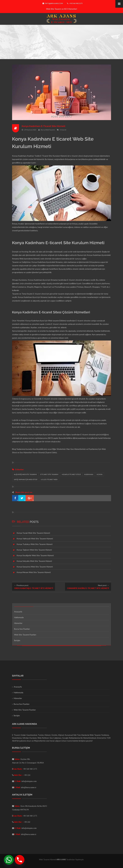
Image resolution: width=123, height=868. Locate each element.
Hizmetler (18, 623)
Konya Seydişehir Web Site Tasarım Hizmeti (35, 555)
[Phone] (20, 860)
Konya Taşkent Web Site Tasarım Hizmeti (34, 550)
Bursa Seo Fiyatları (22, 629)
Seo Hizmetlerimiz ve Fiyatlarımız (84, 449)
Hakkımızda (19, 617)
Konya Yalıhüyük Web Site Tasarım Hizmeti (35, 539)
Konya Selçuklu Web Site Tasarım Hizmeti (34, 561)
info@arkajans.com (53, 3)
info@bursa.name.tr (29, 787)
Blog (14, 449)
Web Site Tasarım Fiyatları (25, 635)
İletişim (17, 640)
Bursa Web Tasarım (48, 130)
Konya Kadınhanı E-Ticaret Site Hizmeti (44, 126)
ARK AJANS (61, 860)
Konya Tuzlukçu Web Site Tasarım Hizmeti (35, 544)
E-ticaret (63, 130)
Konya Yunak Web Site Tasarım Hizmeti (33, 533)
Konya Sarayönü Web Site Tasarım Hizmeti (35, 567)
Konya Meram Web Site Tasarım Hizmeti (34, 572)
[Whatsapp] (9, 860)
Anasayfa (18, 612)
